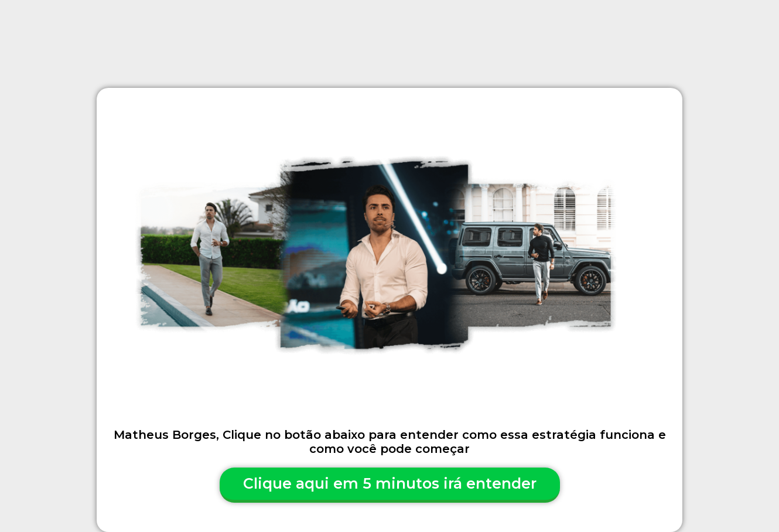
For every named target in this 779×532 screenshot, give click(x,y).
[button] (390, 485)
